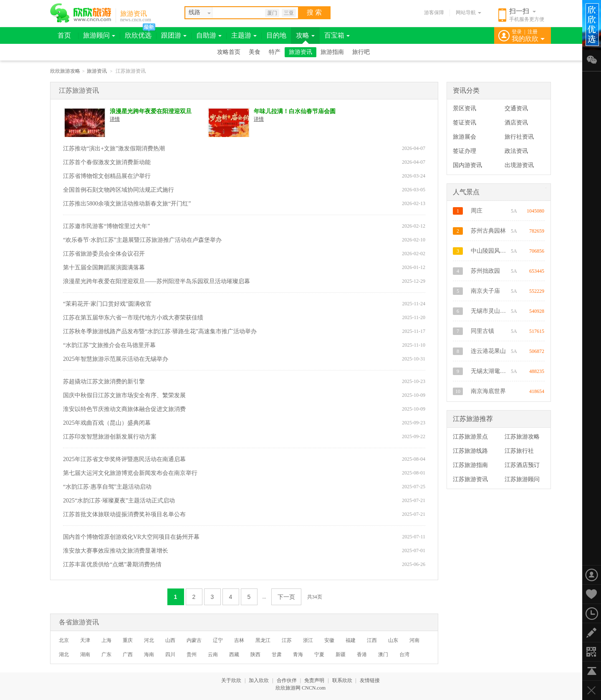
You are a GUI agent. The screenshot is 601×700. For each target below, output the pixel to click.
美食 (255, 52)
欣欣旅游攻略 (65, 71)
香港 (362, 654)
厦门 (272, 13)
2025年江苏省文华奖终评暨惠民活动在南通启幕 (124, 459)
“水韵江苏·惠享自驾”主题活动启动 (107, 487)
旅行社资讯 (519, 137)
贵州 (192, 654)
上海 (106, 640)
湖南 (85, 654)
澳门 (383, 654)
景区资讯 (465, 108)
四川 (170, 654)
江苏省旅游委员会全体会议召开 (104, 254)
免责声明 (314, 680)
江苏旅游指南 (470, 465)
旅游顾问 (99, 35)
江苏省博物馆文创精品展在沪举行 (107, 176)
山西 (170, 640)
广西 (128, 654)
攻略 (305, 35)
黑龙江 (263, 640)
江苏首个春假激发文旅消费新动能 (107, 162)
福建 (351, 640)
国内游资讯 (467, 165)
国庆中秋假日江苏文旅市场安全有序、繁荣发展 (124, 395)
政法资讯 (516, 151)
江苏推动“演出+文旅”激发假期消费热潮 (114, 148)
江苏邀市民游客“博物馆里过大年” (106, 226)
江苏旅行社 (519, 451)
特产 (275, 52)
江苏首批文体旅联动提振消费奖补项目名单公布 (124, 514)
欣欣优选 (138, 35)
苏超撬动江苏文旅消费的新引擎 (104, 382)
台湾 (404, 654)
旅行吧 (361, 52)
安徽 (329, 640)
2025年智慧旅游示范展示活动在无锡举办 (116, 359)
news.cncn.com (136, 20)
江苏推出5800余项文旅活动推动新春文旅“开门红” (127, 204)
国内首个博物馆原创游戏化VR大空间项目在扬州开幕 (131, 537)
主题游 (244, 35)
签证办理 (465, 151)
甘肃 (277, 654)
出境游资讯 (519, 165)
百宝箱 (337, 35)
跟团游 (174, 35)
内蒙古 (194, 640)
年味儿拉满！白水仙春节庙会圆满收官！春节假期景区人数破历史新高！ (295, 112)
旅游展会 (465, 137)
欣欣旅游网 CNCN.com (300, 688)
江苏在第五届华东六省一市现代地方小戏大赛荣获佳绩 (133, 318)
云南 (213, 654)
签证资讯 (465, 123)
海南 (149, 654)
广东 (106, 654)
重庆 (128, 640)
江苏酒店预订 (522, 465)
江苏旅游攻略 (522, 437)
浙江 (308, 640)
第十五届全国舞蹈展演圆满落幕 (104, 268)
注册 (533, 32)
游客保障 (434, 13)
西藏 (234, 654)
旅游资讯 (134, 14)
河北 (149, 640)
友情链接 (370, 680)
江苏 (287, 640)
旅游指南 (332, 52)
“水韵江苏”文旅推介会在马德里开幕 (109, 345)
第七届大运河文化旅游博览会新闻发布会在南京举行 (130, 473)
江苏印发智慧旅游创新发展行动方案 (110, 437)
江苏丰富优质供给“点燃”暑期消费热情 (112, 564)
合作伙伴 (287, 680)
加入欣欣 (259, 680)
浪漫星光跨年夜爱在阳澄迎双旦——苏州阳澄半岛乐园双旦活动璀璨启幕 (151, 112)
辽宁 (218, 640)
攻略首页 (229, 52)
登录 (517, 32)
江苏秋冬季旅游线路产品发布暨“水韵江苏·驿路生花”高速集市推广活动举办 (160, 331)
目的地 (276, 35)
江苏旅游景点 (470, 437)
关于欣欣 (231, 680)
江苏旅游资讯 (470, 479)
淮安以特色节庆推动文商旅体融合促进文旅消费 (124, 409)
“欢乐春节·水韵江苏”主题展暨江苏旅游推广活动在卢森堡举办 (142, 240)
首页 (64, 35)
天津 (85, 640)
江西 (372, 640)
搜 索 (314, 12)
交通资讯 (516, 108)
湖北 (64, 654)
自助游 (209, 35)
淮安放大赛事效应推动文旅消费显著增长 (116, 551)
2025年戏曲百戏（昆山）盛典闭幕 (107, 423)
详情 (115, 119)
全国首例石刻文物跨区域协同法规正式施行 (119, 190)
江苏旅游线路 (470, 451)
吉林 (239, 640)
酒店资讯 (516, 123)
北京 (64, 640)
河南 (414, 640)
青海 (298, 654)
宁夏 (319, 654)
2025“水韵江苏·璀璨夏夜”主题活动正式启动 (119, 501)
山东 (393, 640)
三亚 (289, 13)
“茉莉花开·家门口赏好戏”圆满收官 (107, 304)
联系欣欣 (342, 680)
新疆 (341, 654)
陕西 (255, 654)
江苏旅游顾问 (522, 479)
